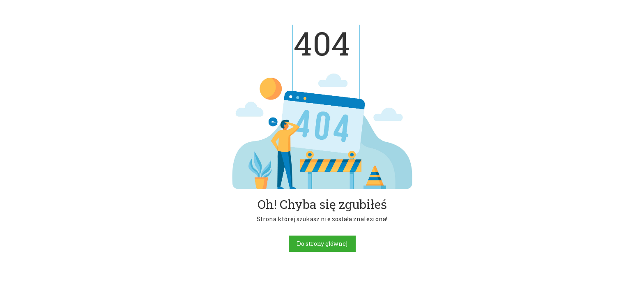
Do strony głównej (322, 244)
